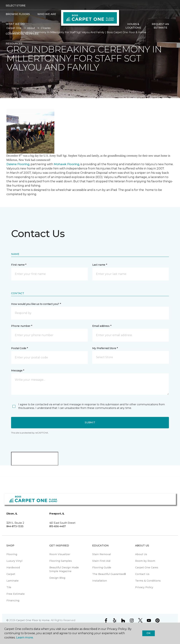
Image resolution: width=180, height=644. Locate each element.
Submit (90, 422)
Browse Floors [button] (18, 14)
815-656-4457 (58, 526)
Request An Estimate (160, 26)
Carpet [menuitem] (11, 574)
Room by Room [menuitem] (145, 561)
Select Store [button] (16, 6)
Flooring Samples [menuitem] (61, 561)
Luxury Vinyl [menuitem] (14, 561)
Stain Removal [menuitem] (102, 554)
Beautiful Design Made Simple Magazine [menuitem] (64, 569)
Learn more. (25, 637)
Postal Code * (19, 348)
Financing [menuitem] (13, 600)
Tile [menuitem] (9, 587)
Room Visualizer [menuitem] (60, 554)
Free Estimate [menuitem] (16, 594)
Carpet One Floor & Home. (33, 620)
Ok (148, 633)
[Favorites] (127, 35)
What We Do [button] (15, 24)
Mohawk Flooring (66, 164)
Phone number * (22, 326)
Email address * (102, 326)
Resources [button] (14, 44)
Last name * (100, 265)
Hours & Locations (133, 26)
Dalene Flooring (18, 164)
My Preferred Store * (105, 348)
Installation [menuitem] (100, 581)
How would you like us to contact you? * (36, 304)
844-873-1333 (15, 526)
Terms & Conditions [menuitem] (148, 581)
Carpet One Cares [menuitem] (147, 567)
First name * (19, 265)
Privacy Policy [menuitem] (144, 587)
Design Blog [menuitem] (57, 578)
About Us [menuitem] (141, 554)
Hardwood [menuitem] (13, 567)
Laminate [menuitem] (13, 581)
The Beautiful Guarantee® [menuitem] (109, 574)
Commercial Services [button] (22, 34)
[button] (123, 35)
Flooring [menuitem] (12, 554)
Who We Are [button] (47, 14)
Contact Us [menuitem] (142, 574)
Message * (18, 371)
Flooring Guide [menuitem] (102, 567)
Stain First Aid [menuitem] (101, 561)
